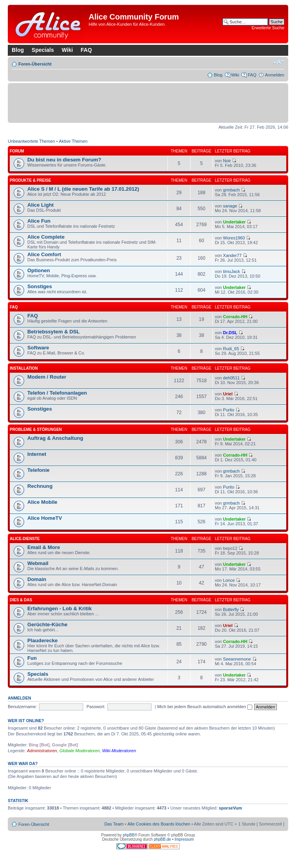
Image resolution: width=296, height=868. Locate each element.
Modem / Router (47, 377)
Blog (18, 50)
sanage (230, 206)
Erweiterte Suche (268, 28)
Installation (24, 368)
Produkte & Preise (30, 180)
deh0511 (231, 378)
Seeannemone (237, 659)
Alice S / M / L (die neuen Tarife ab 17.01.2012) (83, 189)
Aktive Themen (73, 141)
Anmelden (275, 75)
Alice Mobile (42, 502)
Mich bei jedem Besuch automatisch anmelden (205, 707)
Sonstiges (40, 286)
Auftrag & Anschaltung (55, 438)
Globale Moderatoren (79, 751)
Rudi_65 (231, 349)
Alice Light (40, 205)
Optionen (39, 270)
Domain (37, 579)
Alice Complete (46, 237)
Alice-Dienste (25, 539)
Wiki (67, 50)
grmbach (231, 190)
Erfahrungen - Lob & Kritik (60, 608)
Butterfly (231, 609)
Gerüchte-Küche (47, 624)
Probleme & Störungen (36, 430)
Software (38, 348)
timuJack (231, 271)
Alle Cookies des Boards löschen (159, 824)
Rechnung (40, 486)
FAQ (86, 50)
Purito (229, 410)
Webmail (38, 563)
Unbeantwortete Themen (31, 141)
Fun (32, 658)
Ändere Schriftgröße (279, 62)
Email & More (44, 547)
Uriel (228, 394)
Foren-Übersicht (35, 64)
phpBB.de (162, 839)
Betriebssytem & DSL (53, 332)
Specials (43, 50)
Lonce (229, 580)
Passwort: (96, 707)
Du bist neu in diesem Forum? (64, 160)
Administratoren (42, 751)
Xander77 (232, 255)
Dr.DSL (230, 333)
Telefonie (38, 470)
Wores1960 (234, 238)
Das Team (114, 824)
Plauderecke (43, 640)
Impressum (184, 839)
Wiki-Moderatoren (119, 751)
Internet (37, 454)
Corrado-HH (235, 317)
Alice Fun (39, 221)
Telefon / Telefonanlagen (57, 393)
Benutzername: (22, 707)
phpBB (128, 835)
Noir (227, 161)
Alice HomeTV (45, 518)
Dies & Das (21, 600)
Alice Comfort (44, 254)
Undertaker (234, 222)
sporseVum (230, 808)
